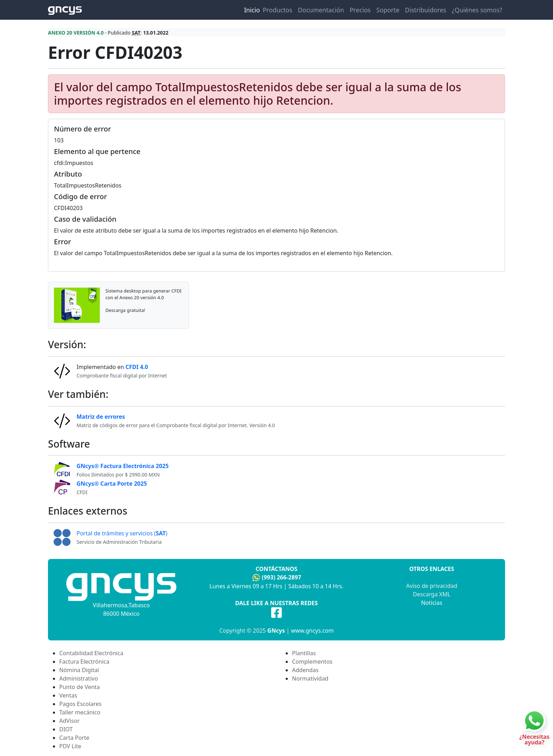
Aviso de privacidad (432, 586)
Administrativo (79, 678)
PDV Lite (70, 746)
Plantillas (304, 653)
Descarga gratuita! (125, 310)
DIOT (66, 729)
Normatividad (310, 678)
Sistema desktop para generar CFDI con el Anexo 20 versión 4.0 (144, 294)
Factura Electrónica (84, 662)
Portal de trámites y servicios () (122, 533)
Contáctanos (276, 569)
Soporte (388, 10)
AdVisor (69, 721)
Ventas (68, 695)
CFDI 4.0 (137, 367)
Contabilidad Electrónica (91, 653)
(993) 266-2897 (281, 577)
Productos (278, 10)
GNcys (276, 631)
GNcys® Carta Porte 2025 (112, 484)
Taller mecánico (80, 712)
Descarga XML (432, 594)
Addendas (305, 670)
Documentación (321, 10)
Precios (360, 10)
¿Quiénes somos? (477, 10)
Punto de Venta (80, 687)
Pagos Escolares (80, 704)
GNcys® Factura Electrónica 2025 (123, 466)
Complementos (312, 662)
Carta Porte (74, 738)
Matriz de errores (101, 417)
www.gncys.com (312, 631)
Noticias (432, 603)
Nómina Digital (79, 670)
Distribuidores (426, 10)
